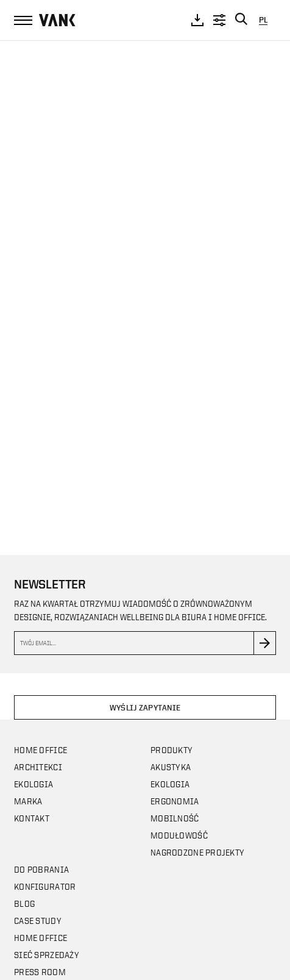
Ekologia (34, 784)
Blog (24, 903)
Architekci (38, 767)
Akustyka (171, 767)
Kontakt (32, 818)
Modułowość (179, 835)
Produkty (172, 750)
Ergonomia (175, 801)
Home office (41, 750)
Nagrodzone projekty (197, 852)
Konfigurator (45, 886)
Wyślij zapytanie (145, 708)
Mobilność (175, 818)
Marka (28, 801)
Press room (40, 972)
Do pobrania (41, 869)
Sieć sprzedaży (47, 955)
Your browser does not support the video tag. (145, 286)
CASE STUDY (38, 921)
